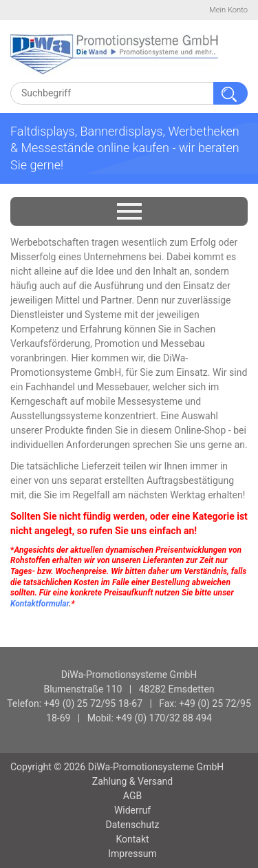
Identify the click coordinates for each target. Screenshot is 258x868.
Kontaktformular (40, 604)
